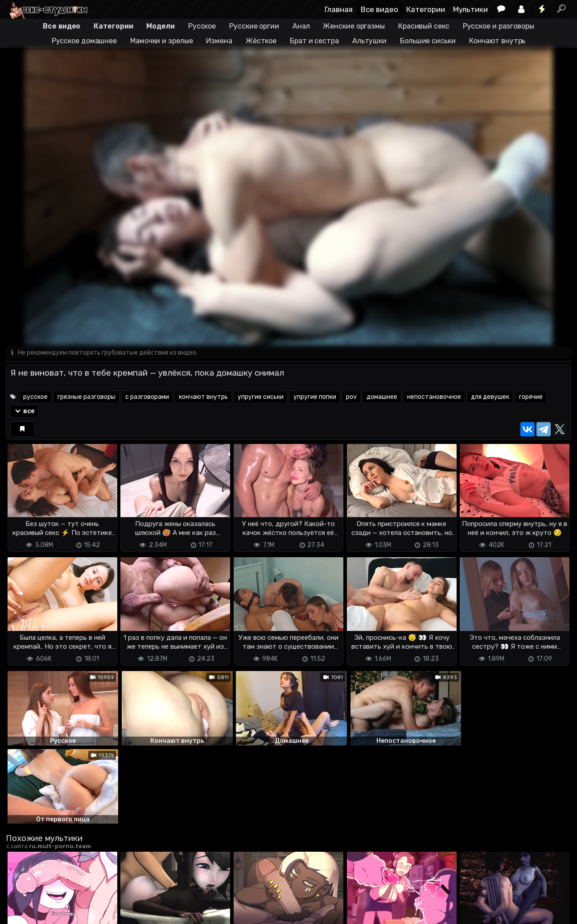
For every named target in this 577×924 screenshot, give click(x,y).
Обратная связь (99, 912)
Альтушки (369, 41)
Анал (301, 26)
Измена (219, 41)
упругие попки (315, 397)
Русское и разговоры (499, 26)
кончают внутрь (203, 397)
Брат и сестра (314, 41)
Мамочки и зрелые (161, 41)
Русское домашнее (84, 41)
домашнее (382, 397)
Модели (160, 26)
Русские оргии (254, 26)
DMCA (20, 912)
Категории (426, 9)
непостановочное (434, 397)
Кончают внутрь (497, 41)
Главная (339, 9)
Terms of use (52, 912)
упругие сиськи (261, 397)
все (24, 412)
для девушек (490, 397)
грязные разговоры (87, 397)
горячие (531, 397)
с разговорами (147, 397)
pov (351, 397)
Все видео (379, 9)
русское (35, 397)
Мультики (470, 9)
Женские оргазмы (354, 26)
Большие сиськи (428, 41)
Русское (202, 26)
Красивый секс (424, 26)
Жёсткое (261, 41)
